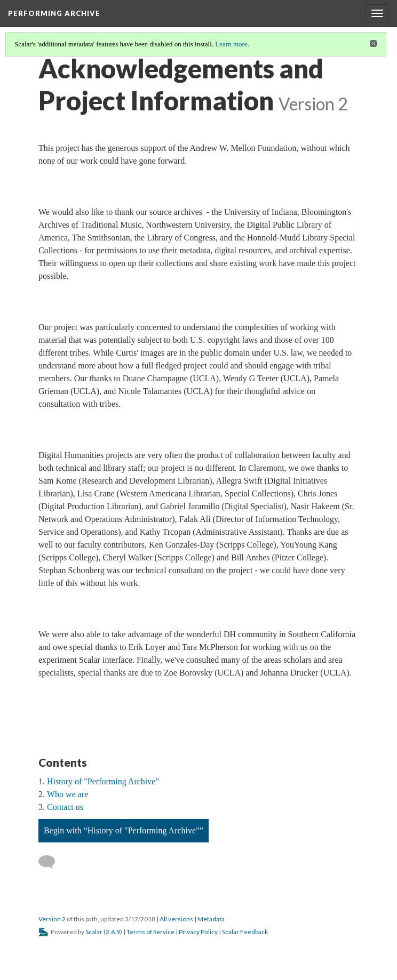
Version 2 (52, 919)
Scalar (94, 932)
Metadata (211, 919)
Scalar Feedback (245, 932)
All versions (176, 919)
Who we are (68, 794)
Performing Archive (54, 13)
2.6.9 (113, 932)
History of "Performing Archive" (103, 781)
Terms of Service (150, 932)
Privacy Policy (198, 932)
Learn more (231, 44)
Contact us (65, 807)
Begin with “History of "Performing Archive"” (124, 830)
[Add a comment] (51, 862)
